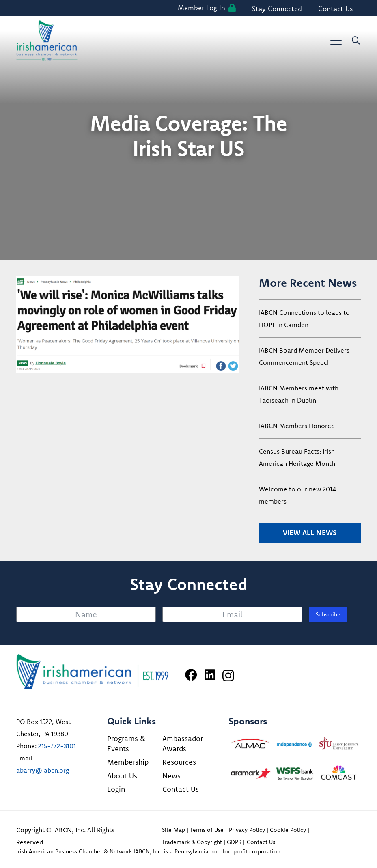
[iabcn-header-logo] (47, 41)
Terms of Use (207, 830)
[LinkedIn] (210, 675)
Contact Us (181, 789)
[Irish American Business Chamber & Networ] (93, 671)
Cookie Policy (288, 830)
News (171, 776)
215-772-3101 (57, 746)
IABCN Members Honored (297, 426)
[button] (336, 41)
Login (116, 789)
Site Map (173, 830)
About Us (122, 776)
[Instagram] (228, 675)
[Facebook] (191, 675)
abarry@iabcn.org (43, 770)
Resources (179, 762)
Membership (128, 762)
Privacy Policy (247, 830)
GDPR (234, 842)
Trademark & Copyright (192, 842)
